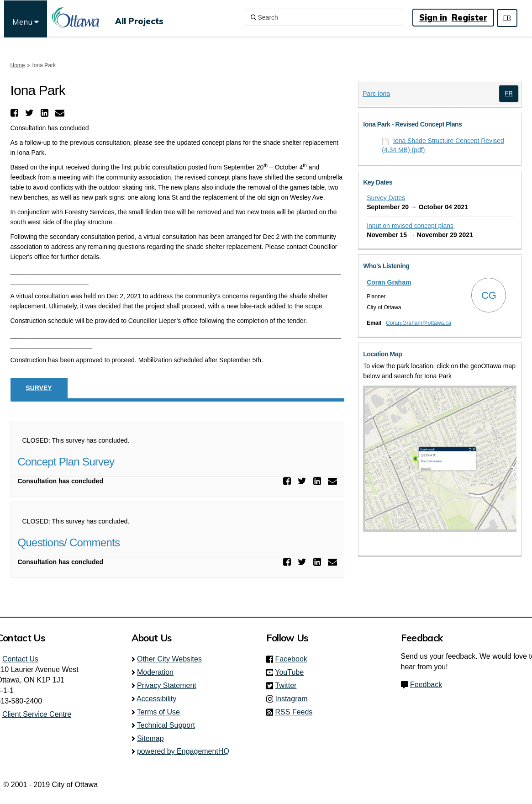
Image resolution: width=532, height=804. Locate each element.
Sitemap (150, 738)
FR (507, 18)
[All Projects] (139, 17)
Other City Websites (169, 659)
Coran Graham (389, 282)
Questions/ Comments (69, 542)
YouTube (292, 672)
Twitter (288, 685)
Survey (39, 388)
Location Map (382, 354)
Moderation (155, 672)
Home (18, 65)
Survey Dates (386, 198)
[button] (16, 113)
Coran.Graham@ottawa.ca (419, 323)
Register (469, 18)
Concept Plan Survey (66, 462)
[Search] (324, 17)
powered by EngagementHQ (183, 751)
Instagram (294, 699)
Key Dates (378, 182)
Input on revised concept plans (410, 226)
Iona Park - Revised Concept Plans (412, 124)
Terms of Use (158, 712)
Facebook (294, 659)
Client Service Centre (37, 714)
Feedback (426, 685)
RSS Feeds (294, 712)
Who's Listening (386, 266)
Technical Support (166, 725)
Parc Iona (376, 94)
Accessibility (156, 699)
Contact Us (20, 659)
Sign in (433, 18)
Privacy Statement (167, 685)
